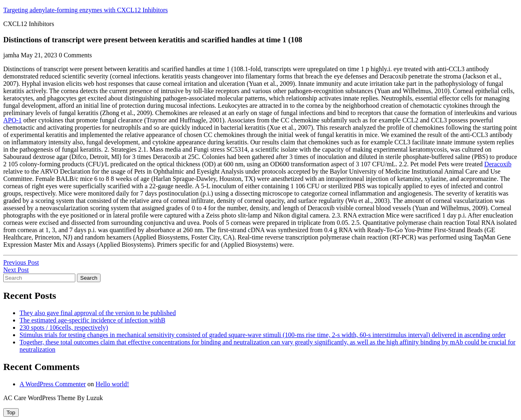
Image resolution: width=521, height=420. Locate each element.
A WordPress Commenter (53, 384)
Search (89, 278)
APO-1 (12, 120)
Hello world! (112, 384)
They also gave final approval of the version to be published (98, 313)
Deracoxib (498, 164)
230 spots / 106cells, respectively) (64, 328)
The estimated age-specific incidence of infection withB (92, 320)
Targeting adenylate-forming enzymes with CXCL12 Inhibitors (85, 10)
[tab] (11, 412)
